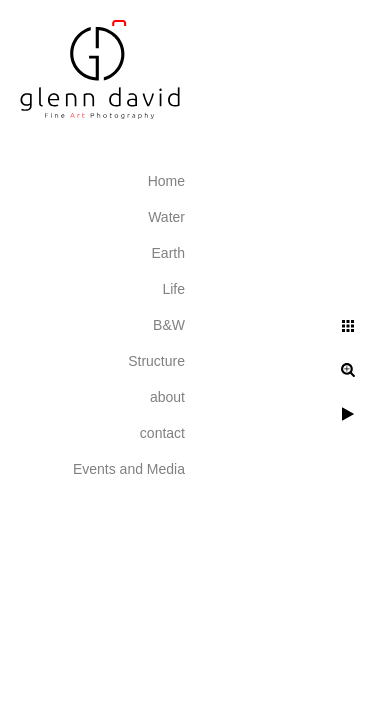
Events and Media (129, 469)
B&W (169, 325)
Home (166, 181)
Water (166, 217)
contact (162, 433)
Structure (156, 361)
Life (173, 289)
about (167, 397)
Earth (168, 253)
